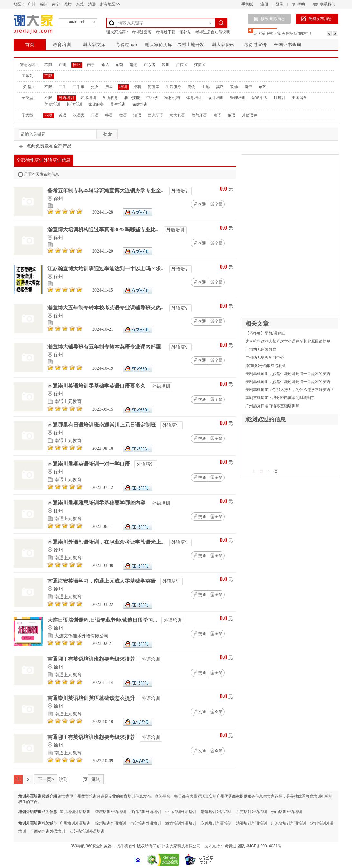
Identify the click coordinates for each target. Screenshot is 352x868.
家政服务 (96, 104)
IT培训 (280, 98)
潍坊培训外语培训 (181, 823)
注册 (264, 4)
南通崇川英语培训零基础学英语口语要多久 (97, 386)
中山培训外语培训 (181, 812)
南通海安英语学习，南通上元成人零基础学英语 (102, 581)
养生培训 (118, 104)
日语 (95, 115)
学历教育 (110, 98)
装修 (234, 87)
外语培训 (66, 98)
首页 (30, 45)
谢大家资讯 (223, 45)
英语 (63, 115)
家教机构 (172, 98)
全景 (216, 204)
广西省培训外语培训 (48, 831)
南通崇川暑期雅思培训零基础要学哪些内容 (97, 503)
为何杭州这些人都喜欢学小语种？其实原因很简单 (288, 341)
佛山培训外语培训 (287, 812)
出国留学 (299, 98)
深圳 (166, 65)
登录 (279, 4)
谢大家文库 (94, 45)
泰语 (217, 115)
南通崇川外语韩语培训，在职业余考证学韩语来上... (107, 542)
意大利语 (177, 115)
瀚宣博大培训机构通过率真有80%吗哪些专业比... (104, 230)
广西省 (182, 65)
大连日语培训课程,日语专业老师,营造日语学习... (103, 620)
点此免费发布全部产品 (45, 146)
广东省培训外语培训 (288, 823)
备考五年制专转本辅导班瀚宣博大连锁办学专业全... (107, 191)
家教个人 (260, 98)
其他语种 (249, 115)
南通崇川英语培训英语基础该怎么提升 (92, 698)
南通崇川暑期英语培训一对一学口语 (89, 464)
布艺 (262, 87)
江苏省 (200, 65)
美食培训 (52, 104)
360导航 (78, 846)
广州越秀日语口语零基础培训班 (272, 406)
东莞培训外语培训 (251, 812)
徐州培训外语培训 (111, 823)
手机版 (247, 4)
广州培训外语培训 (75, 823)
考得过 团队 (235, 846)
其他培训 (74, 104)
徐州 (44, 4)
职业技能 (132, 98)
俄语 (231, 115)
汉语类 (79, 115)
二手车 (79, 87)
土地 (206, 87)
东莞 (80, 4)
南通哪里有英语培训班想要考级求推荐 (92, 659)
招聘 (137, 87)
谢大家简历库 (159, 45)
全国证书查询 (288, 45)
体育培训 (194, 98)
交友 (95, 87)
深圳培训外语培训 (75, 812)
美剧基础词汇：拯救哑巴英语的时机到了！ (282, 398)
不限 (48, 65)
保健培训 (140, 104)
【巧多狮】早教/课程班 (265, 333)
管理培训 (238, 98)
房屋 (109, 87)
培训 (123, 87)
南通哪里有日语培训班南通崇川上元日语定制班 (102, 425)
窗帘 (248, 87)
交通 (200, 204)
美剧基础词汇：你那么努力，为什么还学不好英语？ (290, 390)
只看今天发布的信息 (39, 174)
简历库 (153, 87)
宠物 (191, 87)
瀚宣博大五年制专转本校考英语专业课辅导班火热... (107, 308)
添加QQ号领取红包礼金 (266, 366)
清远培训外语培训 (216, 812)
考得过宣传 (255, 45)
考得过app (126, 45)
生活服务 (173, 87)
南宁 (56, 4)
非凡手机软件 (124, 846)
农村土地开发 (191, 45)
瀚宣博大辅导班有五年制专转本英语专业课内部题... (107, 347)
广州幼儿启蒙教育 (261, 349)
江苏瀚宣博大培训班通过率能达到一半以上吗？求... (107, 269)
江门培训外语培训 (146, 812)
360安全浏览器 (99, 846)
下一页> (46, 779)
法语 (137, 115)
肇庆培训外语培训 (111, 812)
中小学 (152, 98)
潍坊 (68, 4)
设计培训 (216, 98)
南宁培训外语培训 (146, 823)
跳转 (96, 779)
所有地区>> (110, 4)
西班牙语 (155, 115)
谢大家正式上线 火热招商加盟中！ (283, 34)
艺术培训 (88, 98)
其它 (220, 87)
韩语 (109, 115)
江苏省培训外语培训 (87, 831)
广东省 (150, 65)
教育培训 (62, 45)
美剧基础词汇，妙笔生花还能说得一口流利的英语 (288, 374)
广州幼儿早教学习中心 (265, 358)
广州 (32, 4)
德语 (123, 115)
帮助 (298, 4)
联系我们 (324, 4)
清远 (92, 4)
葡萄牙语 (199, 115)
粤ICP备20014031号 (264, 846)
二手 (63, 87)
